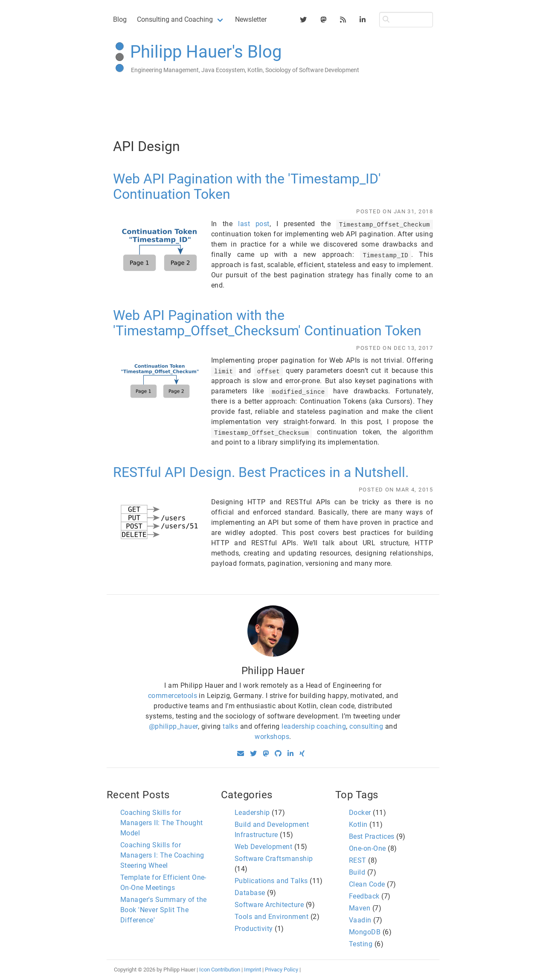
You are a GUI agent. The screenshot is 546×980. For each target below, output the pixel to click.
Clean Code (367, 884)
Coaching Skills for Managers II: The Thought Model (162, 823)
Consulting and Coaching (175, 19)
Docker (360, 813)
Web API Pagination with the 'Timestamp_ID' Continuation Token (247, 186)
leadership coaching (314, 726)
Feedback (364, 896)
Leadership (252, 813)
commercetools (173, 696)
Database (250, 893)
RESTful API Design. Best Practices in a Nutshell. (261, 472)
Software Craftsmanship (274, 859)
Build (357, 872)
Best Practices (372, 836)
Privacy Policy (282, 970)
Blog (120, 19)
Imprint (253, 970)
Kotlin (358, 824)
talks (230, 726)
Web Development (263, 847)
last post (254, 224)
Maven (360, 908)
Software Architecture (269, 905)
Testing (361, 944)
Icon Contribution (220, 970)
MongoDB (365, 932)
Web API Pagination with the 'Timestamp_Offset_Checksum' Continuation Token (267, 323)
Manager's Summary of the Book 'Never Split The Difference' (164, 910)
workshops (272, 737)
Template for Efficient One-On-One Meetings (163, 883)
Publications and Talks (271, 881)
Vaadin (360, 920)
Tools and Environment (272, 917)
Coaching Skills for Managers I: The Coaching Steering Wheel (162, 855)
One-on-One (367, 848)
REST (358, 860)
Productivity (254, 929)
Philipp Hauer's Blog (206, 52)
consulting (366, 726)
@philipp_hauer (173, 726)
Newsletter (251, 19)
